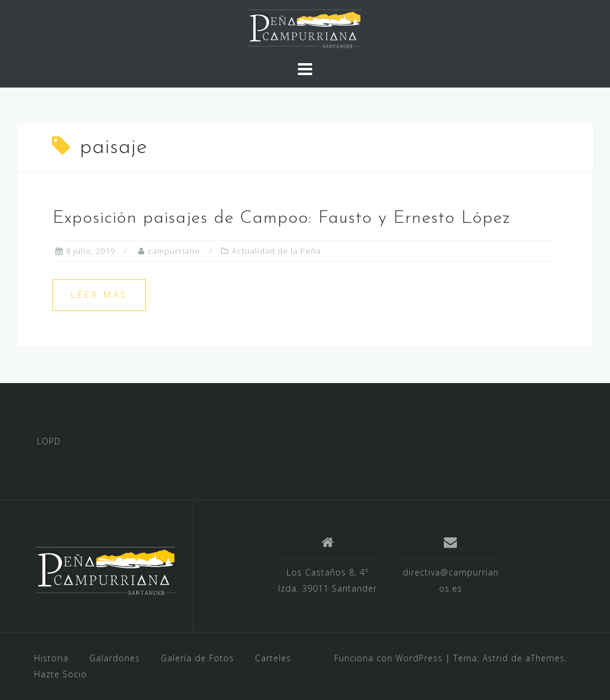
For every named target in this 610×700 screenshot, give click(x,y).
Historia (51, 658)
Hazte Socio (60, 674)
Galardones (115, 658)
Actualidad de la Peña (276, 251)
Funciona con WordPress (388, 658)
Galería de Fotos (197, 658)
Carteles (273, 658)
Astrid (495, 658)
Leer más (99, 295)
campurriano (174, 251)
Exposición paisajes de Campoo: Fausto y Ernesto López (281, 218)
